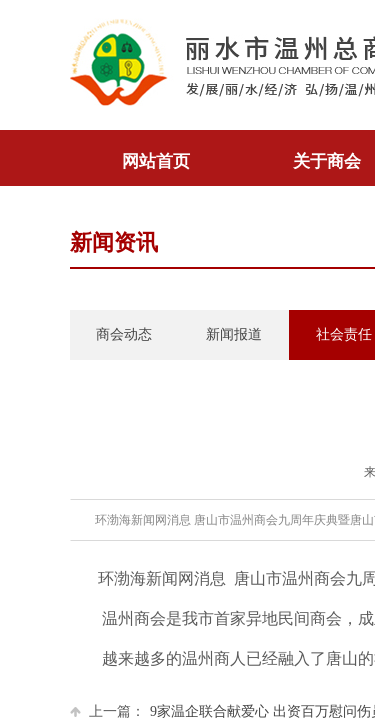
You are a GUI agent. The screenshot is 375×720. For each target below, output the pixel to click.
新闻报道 (234, 334)
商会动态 (124, 334)
